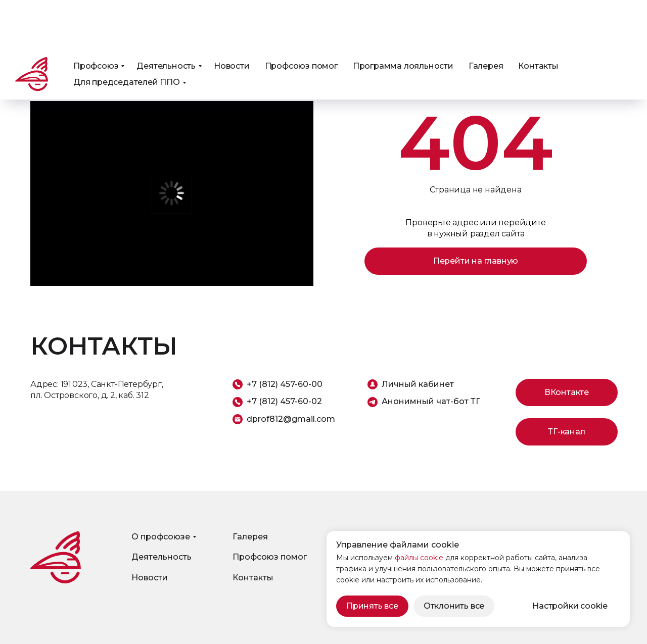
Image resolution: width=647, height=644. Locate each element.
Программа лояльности (403, 17)
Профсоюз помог (301, 17)
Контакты (538, 17)
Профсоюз (96, 17)
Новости (232, 17)
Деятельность (166, 17)
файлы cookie (419, 558)
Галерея (486, 17)
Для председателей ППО (127, 33)
